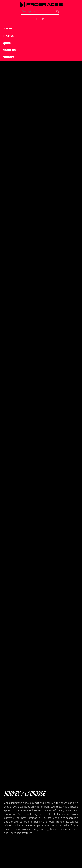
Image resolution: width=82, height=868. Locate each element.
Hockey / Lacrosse (25, 794)
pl (44, 19)
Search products (59, 12)
